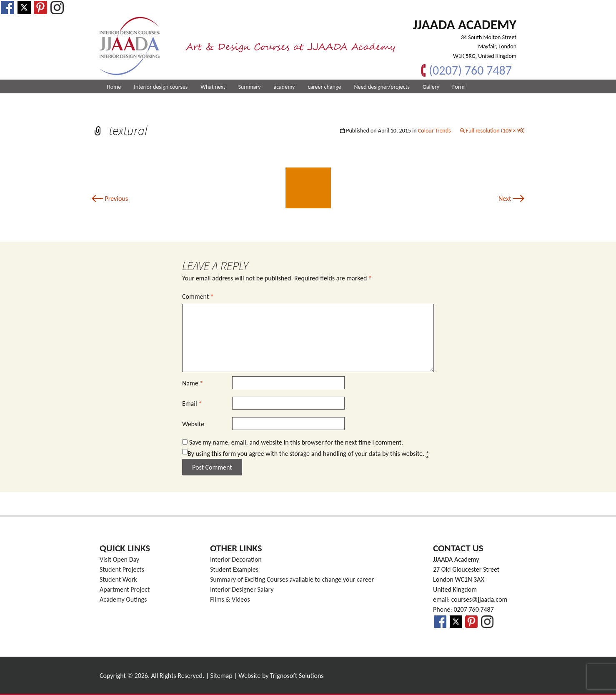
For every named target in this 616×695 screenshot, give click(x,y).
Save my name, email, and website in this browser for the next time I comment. (296, 442)
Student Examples (234, 569)
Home (114, 87)
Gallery (431, 87)
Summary (249, 87)
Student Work (118, 579)
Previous (110, 199)
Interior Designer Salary (242, 589)
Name (193, 383)
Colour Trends (434, 131)
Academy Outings (123, 599)
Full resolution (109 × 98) (495, 131)
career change (324, 87)
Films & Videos (230, 599)
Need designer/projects (382, 87)
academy (284, 87)
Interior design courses (161, 87)
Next (512, 199)
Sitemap (222, 676)
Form (458, 87)
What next (213, 87)
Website (193, 424)
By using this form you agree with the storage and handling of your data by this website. (308, 454)
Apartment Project (125, 589)
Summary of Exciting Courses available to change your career (292, 579)
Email (192, 404)
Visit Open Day (119, 559)
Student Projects (122, 569)
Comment (198, 296)
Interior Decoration (236, 559)
